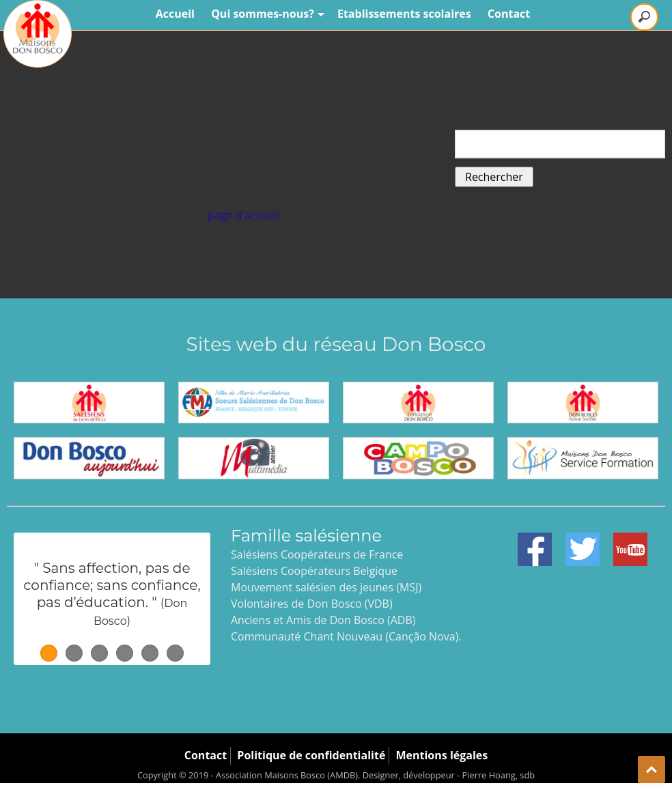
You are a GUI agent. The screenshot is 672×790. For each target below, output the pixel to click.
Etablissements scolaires (404, 14)
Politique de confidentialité (311, 755)
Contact (509, 14)
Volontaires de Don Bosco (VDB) (312, 604)
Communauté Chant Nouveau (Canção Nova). (346, 636)
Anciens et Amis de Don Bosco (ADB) (323, 620)
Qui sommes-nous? (266, 14)
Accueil (175, 14)
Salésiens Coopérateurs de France (317, 554)
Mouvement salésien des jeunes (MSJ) (326, 587)
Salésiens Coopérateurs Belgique (314, 571)
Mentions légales (442, 755)
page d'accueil (243, 215)
